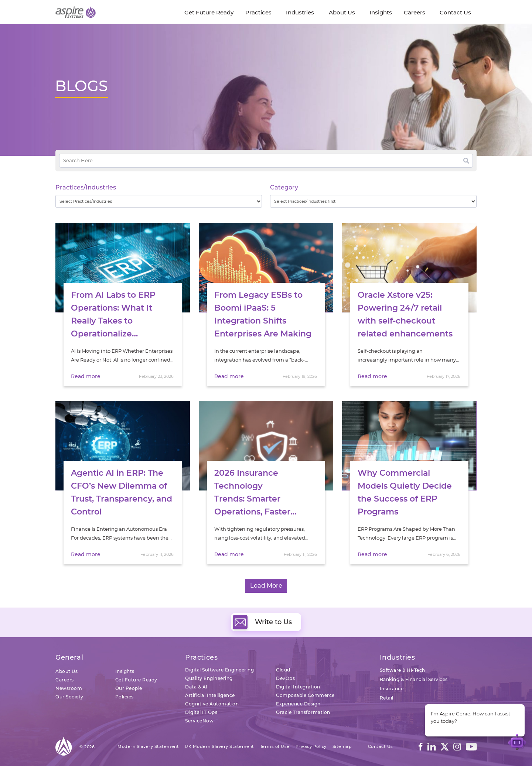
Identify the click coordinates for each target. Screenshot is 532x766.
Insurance (392, 689)
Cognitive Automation (212, 704)
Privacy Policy (311, 746)
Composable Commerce (305, 695)
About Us (66, 671)
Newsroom (69, 688)
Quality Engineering (209, 678)
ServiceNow (199, 721)
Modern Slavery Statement (148, 746)
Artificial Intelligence (210, 695)
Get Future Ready (136, 680)
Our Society (69, 697)
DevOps (285, 678)
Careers (65, 680)
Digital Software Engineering (219, 670)
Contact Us (381, 746)
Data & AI (196, 687)
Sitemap (342, 746)
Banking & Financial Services (414, 679)
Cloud (283, 670)
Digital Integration (298, 687)
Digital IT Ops (201, 712)
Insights (125, 671)
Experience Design (298, 704)
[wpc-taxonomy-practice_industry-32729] (159, 201)
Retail (387, 698)
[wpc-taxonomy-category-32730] (373, 201)
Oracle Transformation (303, 712)
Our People (129, 688)
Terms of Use (275, 746)
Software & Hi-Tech (403, 670)
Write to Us (262, 622)
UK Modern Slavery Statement (219, 746)
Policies (125, 697)
